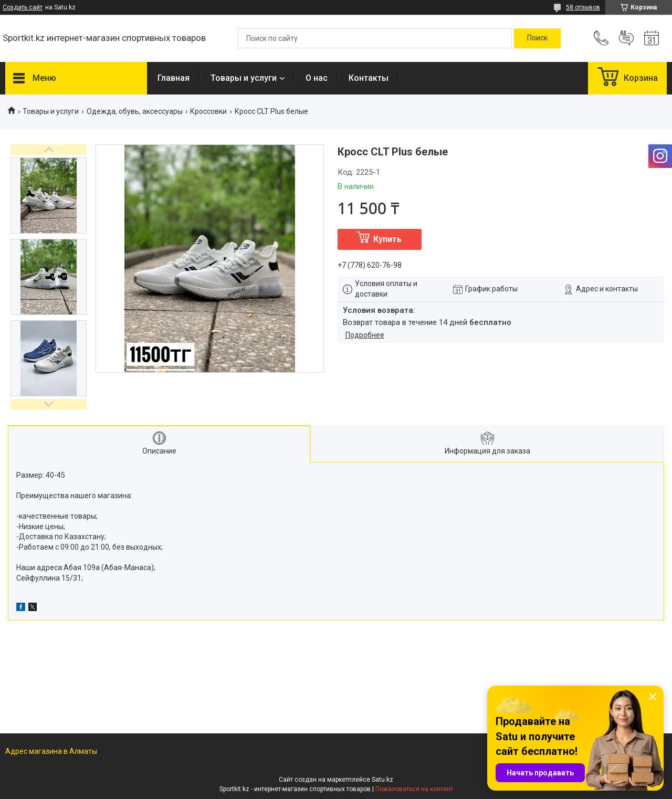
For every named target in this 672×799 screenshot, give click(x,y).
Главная (174, 78)
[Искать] (537, 38)
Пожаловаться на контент (414, 789)
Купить (387, 239)
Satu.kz (382, 780)
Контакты (369, 78)
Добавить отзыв (626, 38)
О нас (317, 78)
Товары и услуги (244, 78)
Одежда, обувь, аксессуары (135, 111)
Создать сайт (23, 7)
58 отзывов (583, 7)
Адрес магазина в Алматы (51, 751)
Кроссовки (208, 111)
